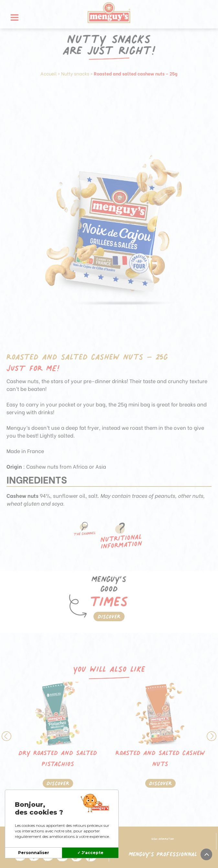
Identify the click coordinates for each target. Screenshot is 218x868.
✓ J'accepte (90, 853)
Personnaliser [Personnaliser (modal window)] (34, 853)
